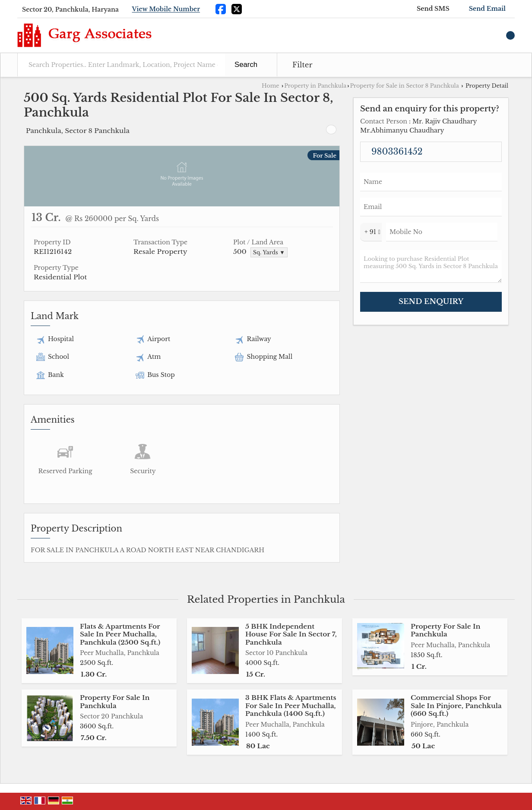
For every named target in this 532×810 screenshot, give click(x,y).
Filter (302, 65)
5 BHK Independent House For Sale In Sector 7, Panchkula (291, 634)
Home (270, 86)
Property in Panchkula (315, 86)
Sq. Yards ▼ (269, 252)
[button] (166, 9)
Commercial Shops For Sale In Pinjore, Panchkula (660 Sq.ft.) (456, 706)
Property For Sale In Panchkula (445, 630)
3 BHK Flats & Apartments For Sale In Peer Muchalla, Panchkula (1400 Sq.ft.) (291, 706)
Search (246, 65)
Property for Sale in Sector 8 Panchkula (404, 86)
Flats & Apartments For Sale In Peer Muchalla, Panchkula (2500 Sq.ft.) (120, 634)
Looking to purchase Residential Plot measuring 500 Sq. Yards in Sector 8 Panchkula (431, 266)
